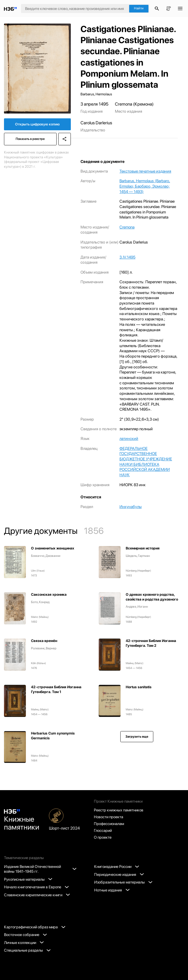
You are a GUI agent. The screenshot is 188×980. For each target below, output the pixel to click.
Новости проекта (109, 817)
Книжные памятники (22, 820)
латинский (129, 438)
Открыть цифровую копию (37, 124)
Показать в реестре (30, 139)
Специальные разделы (27, 950)
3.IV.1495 (127, 257)
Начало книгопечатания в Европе (36, 887)
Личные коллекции (24, 943)
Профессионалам (109, 824)
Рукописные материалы (28, 879)
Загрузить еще (137, 736)
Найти (139, 8)
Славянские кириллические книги (37, 895)
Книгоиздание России (117, 866)
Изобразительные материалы (123, 882)
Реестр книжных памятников (119, 810)
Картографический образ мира (35, 927)
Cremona (127, 227)
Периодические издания (119, 874)
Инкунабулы (131, 507)
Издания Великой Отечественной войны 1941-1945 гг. (40, 869)
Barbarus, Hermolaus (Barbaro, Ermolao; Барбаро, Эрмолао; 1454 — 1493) (145, 186)
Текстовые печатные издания (145, 171)
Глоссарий (103, 830)
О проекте (103, 837)
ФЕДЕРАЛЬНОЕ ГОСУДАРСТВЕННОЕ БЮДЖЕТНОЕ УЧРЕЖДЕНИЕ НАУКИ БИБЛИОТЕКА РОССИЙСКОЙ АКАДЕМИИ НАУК (146, 462)
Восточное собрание (25, 935)
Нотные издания (112, 890)
